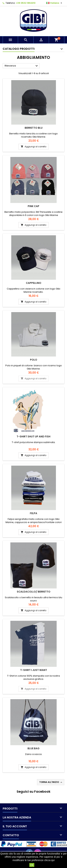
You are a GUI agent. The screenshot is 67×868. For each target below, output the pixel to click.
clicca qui (49, 860)
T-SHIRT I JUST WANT (34, 670)
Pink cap (33, 206)
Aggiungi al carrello (33, 147)
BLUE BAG (33, 748)
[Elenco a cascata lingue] (55, 3)
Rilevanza (22, 66)
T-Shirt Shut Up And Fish (33, 436)
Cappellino (34, 283)
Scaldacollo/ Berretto (34, 592)
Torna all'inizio (51, 782)
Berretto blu (34, 128)
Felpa (33, 513)
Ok (32, 865)
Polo (34, 360)
